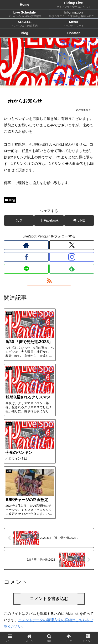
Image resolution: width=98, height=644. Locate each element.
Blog (10, 200)
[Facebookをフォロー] (26, 257)
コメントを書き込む (49, 498)
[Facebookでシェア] (49, 220)
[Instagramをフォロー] (72, 257)
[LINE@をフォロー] (26, 269)
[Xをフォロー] (72, 245)
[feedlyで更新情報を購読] (72, 269)
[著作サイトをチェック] (26, 245)
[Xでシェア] (19, 220)
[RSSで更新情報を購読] (49, 281)
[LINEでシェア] (79, 220)
